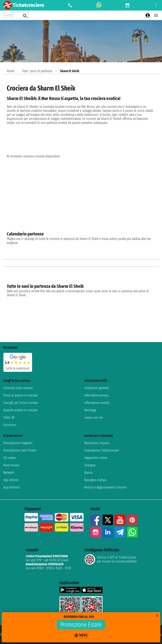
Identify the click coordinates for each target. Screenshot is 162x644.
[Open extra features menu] (16, 15)
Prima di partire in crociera (20, 395)
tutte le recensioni (18, 368)
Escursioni (10, 425)
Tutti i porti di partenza (37, 71)
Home (10, 71)
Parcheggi (90, 410)
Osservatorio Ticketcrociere (102, 450)
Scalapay (90, 465)
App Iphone (11, 480)
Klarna (88, 473)
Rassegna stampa (95, 480)
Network (9, 473)
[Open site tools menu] (156, 5)
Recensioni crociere (97, 443)
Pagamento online (96, 458)
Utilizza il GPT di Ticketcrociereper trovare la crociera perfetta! (111, 559)
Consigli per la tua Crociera (21, 403)
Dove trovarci (12, 465)
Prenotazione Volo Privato (20, 450)
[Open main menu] (156, 15)
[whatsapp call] (99, 5)
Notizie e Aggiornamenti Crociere (105, 487)
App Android (11, 487)
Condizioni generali (97, 388)
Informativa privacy (97, 395)
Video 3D (9, 417)
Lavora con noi (94, 417)
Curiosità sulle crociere (18, 388)
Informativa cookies (97, 403)
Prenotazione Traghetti (18, 443)
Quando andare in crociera (20, 410)
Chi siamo (10, 458)
